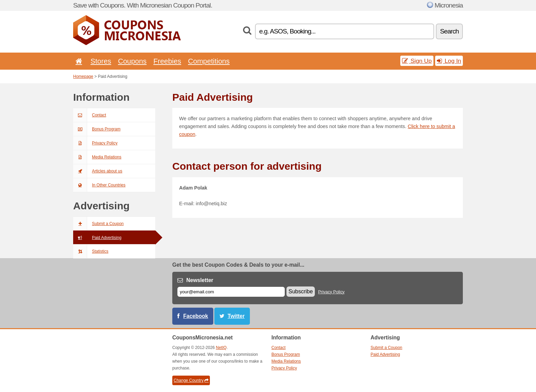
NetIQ (221, 348)
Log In (449, 61)
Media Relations (97, 157)
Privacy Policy (95, 143)
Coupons (132, 61)
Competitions (209, 61)
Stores (101, 61)
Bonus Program (97, 129)
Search (449, 31)
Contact (90, 115)
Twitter (236, 316)
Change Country (191, 380)
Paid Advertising (97, 238)
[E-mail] (231, 292)
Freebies (167, 61)
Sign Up (417, 61)
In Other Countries (99, 185)
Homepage (83, 76)
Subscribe (301, 291)
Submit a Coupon (98, 224)
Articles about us (98, 171)
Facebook (196, 316)
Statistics (91, 251)
